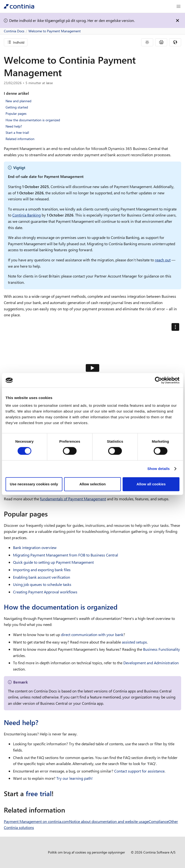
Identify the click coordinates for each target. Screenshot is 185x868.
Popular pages (16, 113)
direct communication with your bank (92, 634)
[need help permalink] (41, 722)
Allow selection (92, 484)
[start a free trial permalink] (57, 793)
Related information (20, 139)
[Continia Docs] (19, 6)
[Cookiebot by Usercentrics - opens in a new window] (158, 380)
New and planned (18, 101)
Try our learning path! (75, 778)
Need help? (14, 126)
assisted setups (134, 642)
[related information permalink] (68, 810)
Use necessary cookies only (34, 484)
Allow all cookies (151, 484)
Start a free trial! (17, 132)
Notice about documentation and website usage (109, 821)
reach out (163, 260)
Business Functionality (162, 649)
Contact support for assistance (139, 771)
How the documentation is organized (33, 120)
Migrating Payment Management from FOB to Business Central (66, 555)
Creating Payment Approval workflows (45, 592)
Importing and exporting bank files (42, 570)
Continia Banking (26, 215)
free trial (39, 793)
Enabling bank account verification (42, 577)
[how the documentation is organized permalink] (120, 607)
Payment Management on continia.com (36, 821)
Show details (159, 469)
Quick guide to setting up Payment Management (53, 562)
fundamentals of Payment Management (73, 499)
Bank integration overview (35, 547)
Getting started (17, 107)
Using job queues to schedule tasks (42, 584)
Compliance (159, 821)
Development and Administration (151, 663)
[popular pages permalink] (51, 514)
